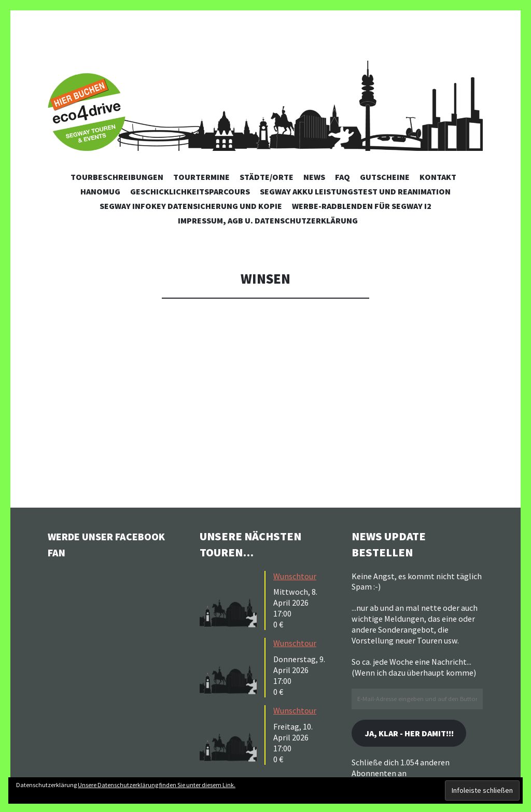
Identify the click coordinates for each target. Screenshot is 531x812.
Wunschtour (295, 576)
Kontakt (438, 177)
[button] (231, 599)
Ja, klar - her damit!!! (416, 734)
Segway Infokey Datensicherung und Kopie (191, 206)
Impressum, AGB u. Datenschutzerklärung (268, 220)
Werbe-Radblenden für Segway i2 (362, 206)
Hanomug (100, 191)
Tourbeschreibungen (117, 177)
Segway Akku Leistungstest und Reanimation (355, 191)
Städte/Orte (267, 177)
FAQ (343, 177)
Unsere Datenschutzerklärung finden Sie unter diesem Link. (157, 785)
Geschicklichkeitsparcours (190, 191)
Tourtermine (201, 177)
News (314, 177)
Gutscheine (385, 177)
